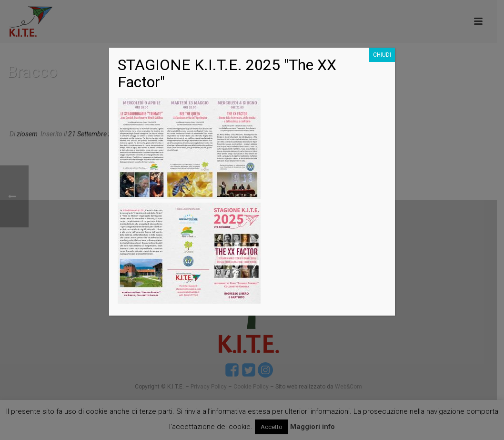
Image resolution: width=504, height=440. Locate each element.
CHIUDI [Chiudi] (382, 55)
